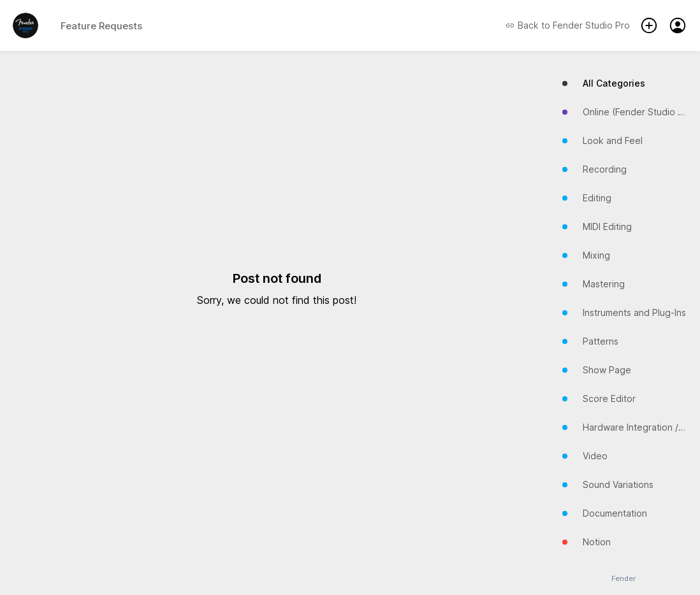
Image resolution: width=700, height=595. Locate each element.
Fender (623, 579)
